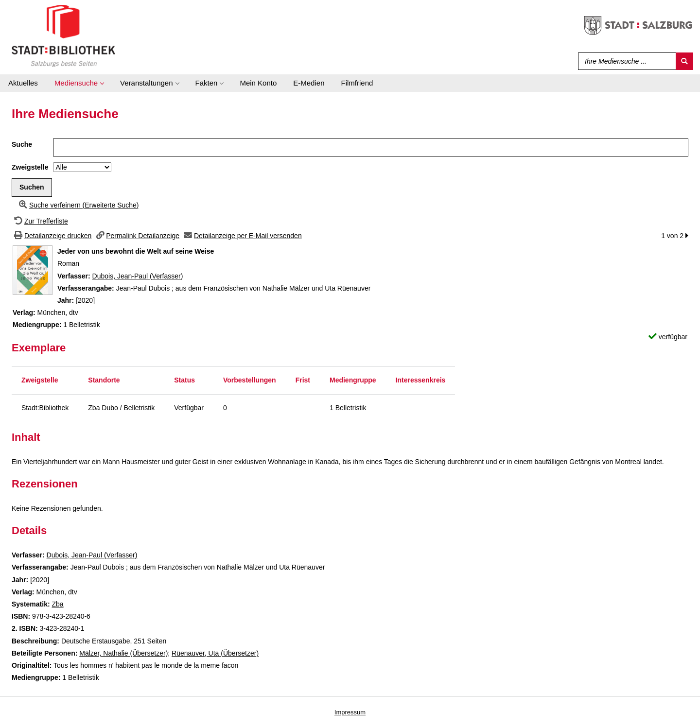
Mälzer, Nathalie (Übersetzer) (123, 653)
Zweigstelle (30, 167)
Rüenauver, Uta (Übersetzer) (215, 653)
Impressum (350, 712)
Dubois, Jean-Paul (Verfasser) (138, 276)
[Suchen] (684, 61)
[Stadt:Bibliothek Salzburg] (63, 35)
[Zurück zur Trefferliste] (40, 221)
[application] (79, 83)
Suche (22, 144)
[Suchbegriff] (625, 61)
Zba (57, 604)
